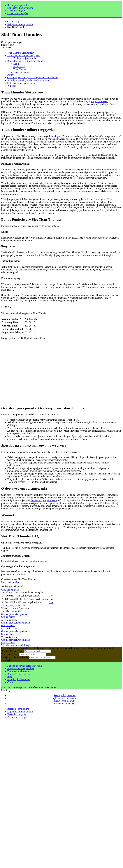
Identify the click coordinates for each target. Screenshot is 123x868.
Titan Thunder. (21, 69)
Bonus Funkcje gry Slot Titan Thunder (26, 61)
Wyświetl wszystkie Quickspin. (17, 645)
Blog (10, 677)
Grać (51, 596)
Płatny (10, 75)
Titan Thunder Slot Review (21, 53)
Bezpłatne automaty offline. (21, 668)
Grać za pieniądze (10, 590)
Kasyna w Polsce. (99, 101)
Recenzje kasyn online (18, 5)
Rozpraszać (19, 67)
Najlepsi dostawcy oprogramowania (25, 666)
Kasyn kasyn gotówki (18, 11)
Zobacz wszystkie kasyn (13, 606)
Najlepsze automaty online (20, 8)
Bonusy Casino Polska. (19, 674)
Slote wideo (20, 498)
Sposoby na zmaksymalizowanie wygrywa (28, 80)
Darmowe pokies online (19, 671)
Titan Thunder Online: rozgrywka (24, 56)
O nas (10, 682)
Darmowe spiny (21, 72)
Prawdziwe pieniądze (18, 13)
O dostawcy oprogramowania (22, 83)
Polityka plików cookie (19, 679)
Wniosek (12, 86)
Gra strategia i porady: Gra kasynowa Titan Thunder (33, 77)
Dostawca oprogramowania (44, 500)
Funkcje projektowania (25, 58)
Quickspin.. (56, 136)
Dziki (16, 64)
